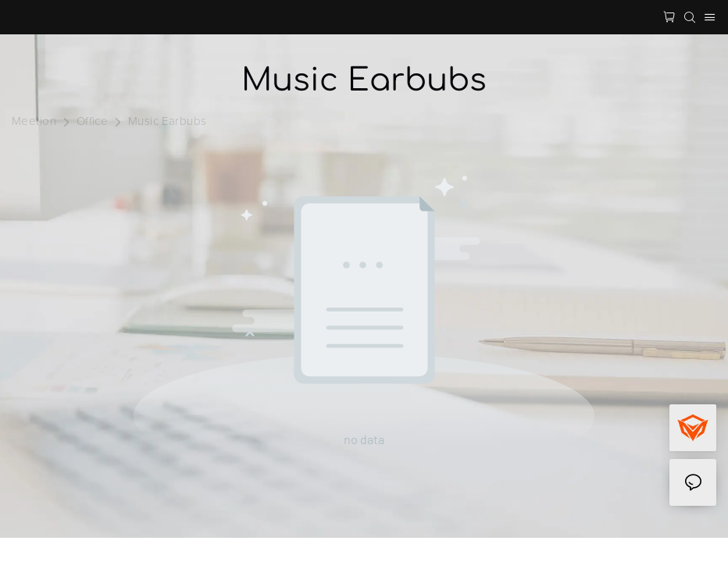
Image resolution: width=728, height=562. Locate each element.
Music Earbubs (168, 121)
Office (93, 121)
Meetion (34, 121)
